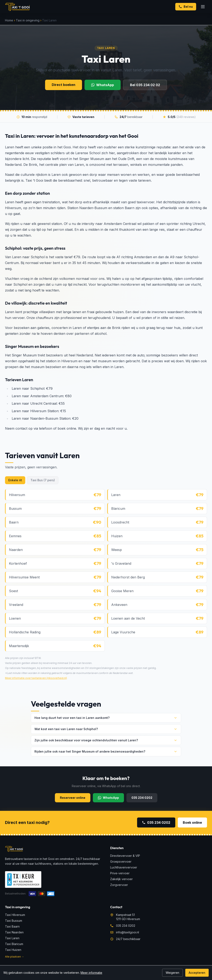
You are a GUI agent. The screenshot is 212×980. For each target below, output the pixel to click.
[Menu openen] (203, 7)
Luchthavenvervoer (124, 867)
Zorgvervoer (119, 885)
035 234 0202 (142, 798)
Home (9, 20)
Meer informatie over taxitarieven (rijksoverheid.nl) (36, 678)
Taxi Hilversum (15, 915)
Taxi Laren (12, 938)
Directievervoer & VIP (125, 856)
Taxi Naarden (14, 932)
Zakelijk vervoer (121, 879)
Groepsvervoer (121, 862)
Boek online (192, 822)
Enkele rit (15, 480)
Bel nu (186, 7)
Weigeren (172, 973)
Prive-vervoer (120, 873)
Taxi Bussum (14, 921)
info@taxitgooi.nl (127, 932)
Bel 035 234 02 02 (145, 85)
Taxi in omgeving (28, 20)
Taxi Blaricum (14, 944)
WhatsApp (103, 85)
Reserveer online (73, 798)
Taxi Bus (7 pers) (43, 480)
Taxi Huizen (13, 950)
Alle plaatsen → (15, 957)
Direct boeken (64, 85)
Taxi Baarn (12, 926)
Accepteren (197, 973)
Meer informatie (91, 973)
